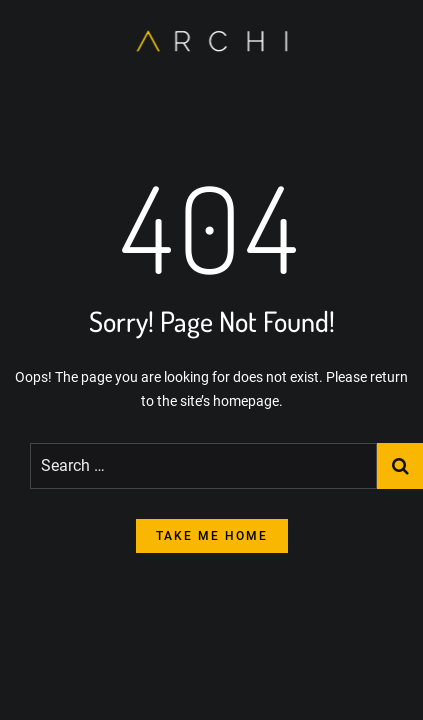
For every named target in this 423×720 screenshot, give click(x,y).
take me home (212, 536)
